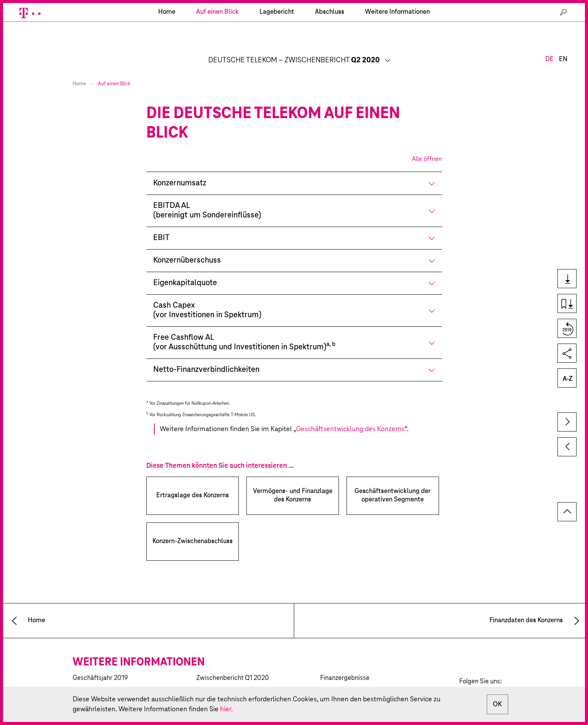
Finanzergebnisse (345, 660)
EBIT (161, 220)
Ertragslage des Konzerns (193, 477)
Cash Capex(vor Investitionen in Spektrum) (207, 292)
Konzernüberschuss (187, 242)
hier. (226, 709)
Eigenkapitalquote (185, 265)
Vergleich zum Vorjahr (566, 329)
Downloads (566, 279)
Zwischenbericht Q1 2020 (233, 660)
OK (497, 704)
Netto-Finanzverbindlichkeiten (206, 351)
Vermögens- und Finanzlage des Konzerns (293, 477)
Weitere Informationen (397, 48)
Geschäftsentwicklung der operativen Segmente (393, 477)
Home (79, 66)
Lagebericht (277, 48)
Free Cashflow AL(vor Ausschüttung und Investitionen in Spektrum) (244, 324)
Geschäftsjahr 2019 (100, 660)
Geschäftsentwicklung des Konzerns (350, 411)
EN (563, 22)
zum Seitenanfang (567, 493)
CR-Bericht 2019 (96, 673)
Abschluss (330, 48)
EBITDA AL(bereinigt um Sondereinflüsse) (207, 192)
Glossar (566, 379)
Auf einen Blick (217, 48)
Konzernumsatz (180, 165)
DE (549, 22)
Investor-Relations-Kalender (360, 673)
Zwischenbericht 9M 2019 (233, 673)
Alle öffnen (427, 141)
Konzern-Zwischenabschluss (193, 523)
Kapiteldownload (566, 304)
